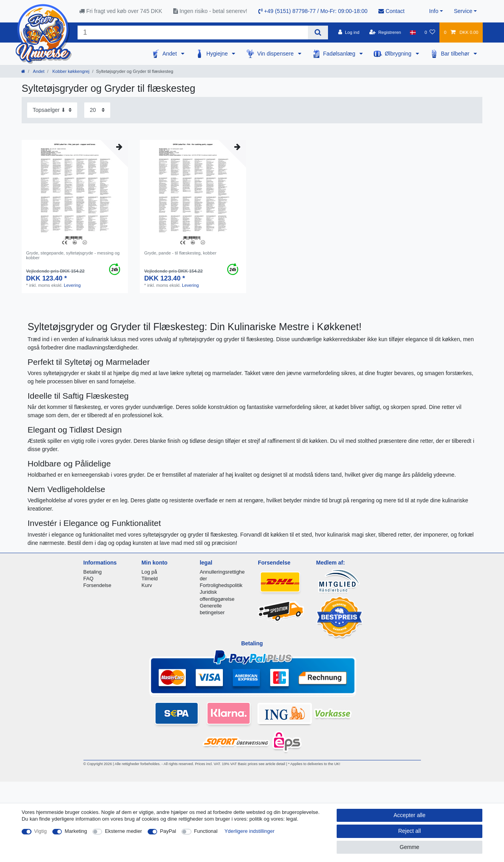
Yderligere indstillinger (249, 831)
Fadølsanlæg (340, 54)
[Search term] (193, 33)
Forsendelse (97, 585)
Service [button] (463, 11)
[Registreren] (385, 32)
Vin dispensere (276, 54)
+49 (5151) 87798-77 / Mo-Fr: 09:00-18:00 (313, 11)
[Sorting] (52, 110)
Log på (149, 572)
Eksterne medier (123, 831)
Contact (391, 11)
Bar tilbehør (456, 54)
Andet (170, 54)
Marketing (76, 831)
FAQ (89, 579)
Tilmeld (149, 579)
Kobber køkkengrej (70, 71)
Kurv (147, 585)
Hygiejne (218, 54)
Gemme (409, 847)
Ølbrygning (399, 54)
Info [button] (434, 11)
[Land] (413, 32)
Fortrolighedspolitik (221, 585)
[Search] (318, 33)
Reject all (409, 831)
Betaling (93, 572)
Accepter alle (410, 815)
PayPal (168, 831)
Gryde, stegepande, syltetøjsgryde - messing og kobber (73, 255)
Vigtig (41, 831)
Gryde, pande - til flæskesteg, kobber (180, 253)
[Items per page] (97, 110)
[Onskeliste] (430, 32)
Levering (72, 285)
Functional (206, 831)
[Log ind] (349, 32)
